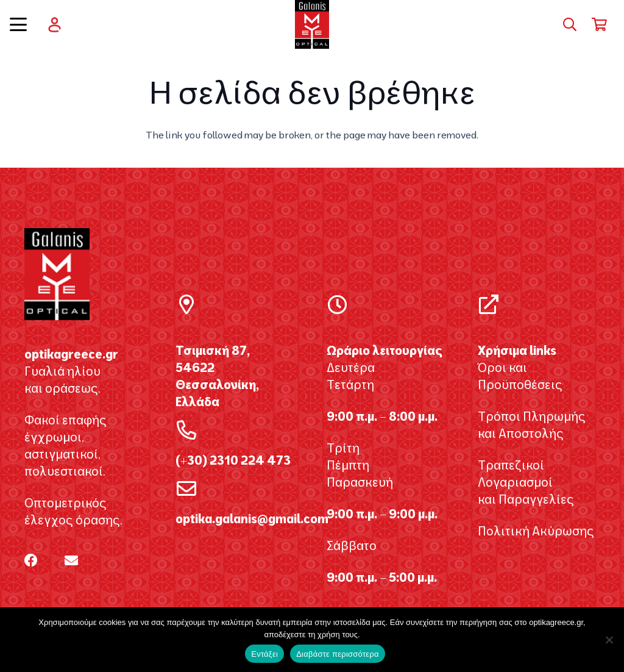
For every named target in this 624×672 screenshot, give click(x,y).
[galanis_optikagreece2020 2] (312, 24)
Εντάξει (264, 654)
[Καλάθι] (600, 24)
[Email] (71, 560)
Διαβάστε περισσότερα (338, 654)
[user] (55, 25)
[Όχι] (609, 640)
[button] (18, 24)
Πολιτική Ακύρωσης (536, 531)
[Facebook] (31, 560)
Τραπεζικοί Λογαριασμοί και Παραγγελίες (526, 482)
